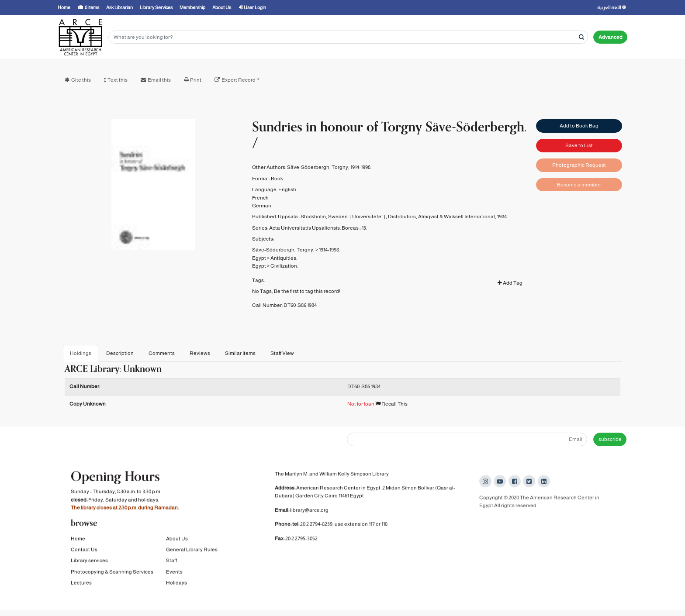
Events (174, 574)
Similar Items (240, 353)
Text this (118, 80)
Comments (162, 353)
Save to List (579, 145)
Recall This (391, 404)
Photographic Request (579, 165)
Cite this (81, 80)
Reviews (200, 353)
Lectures (81, 585)
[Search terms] (348, 37)
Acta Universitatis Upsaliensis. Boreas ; (315, 228)
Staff (171, 563)
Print (196, 80)
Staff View (282, 353)
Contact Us (84, 551)
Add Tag (510, 283)
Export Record (239, 80)
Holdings (81, 353)
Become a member (579, 184)
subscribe (610, 439)
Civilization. (284, 266)
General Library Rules (192, 551)
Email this (159, 80)
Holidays (176, 585)
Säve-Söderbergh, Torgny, (283, 250)
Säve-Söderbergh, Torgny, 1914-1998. (329, 167)
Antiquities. (284, 258)
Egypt (259, 258)
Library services (89, 563)
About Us (177, 540)
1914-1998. (329, 250)
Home (78, 540)
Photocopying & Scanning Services (112, 574)
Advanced (611, 37)
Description (120, 353)
